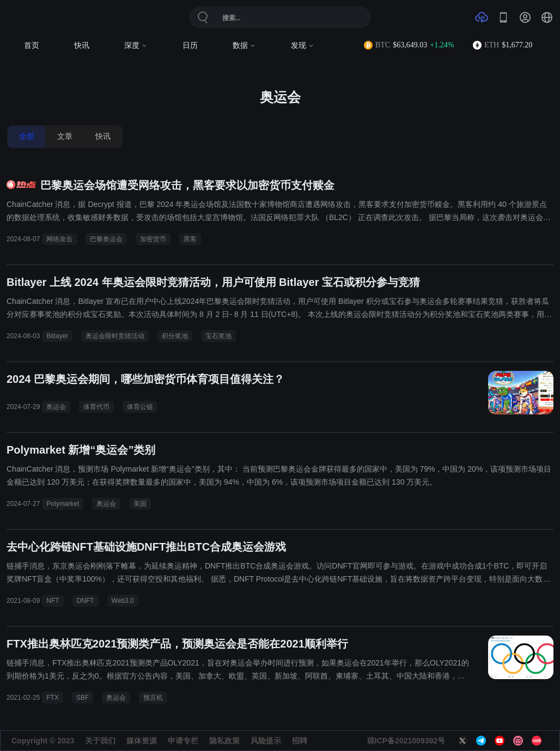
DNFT (86, 601)
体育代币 (96, 407)
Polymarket (63, 504)
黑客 (190, 239)
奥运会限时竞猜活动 (115, 336)
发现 (303, 45)
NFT (53, 601)
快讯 (82, 45)
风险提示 (266, 741)
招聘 (300, 741)
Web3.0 (123, 601)
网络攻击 (59, 239)
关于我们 (100, 741)
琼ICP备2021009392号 (406, 741)
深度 (136, 45)
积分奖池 (175, 336)
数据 (244, 45)
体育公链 (140, 407)
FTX (53, 698)
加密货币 (153, 239)
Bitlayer (57, 336)
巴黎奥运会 (106, 239)
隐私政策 (224, 741)
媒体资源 (142, 741)
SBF (83, 698)
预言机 (153, 698)
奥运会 (56, 407)
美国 (140, 504)
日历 (190, 45)
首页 (32, 45)
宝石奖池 (218, 336)
